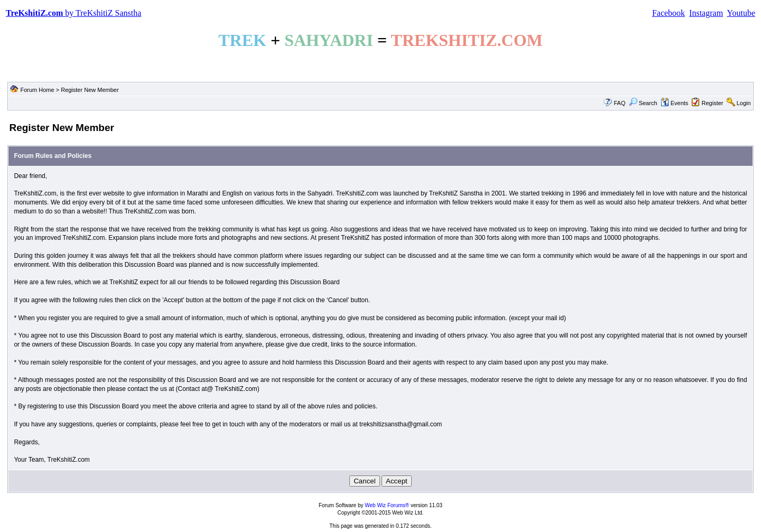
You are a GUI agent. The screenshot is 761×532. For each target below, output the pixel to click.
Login (744, 103)
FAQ (619, 103)
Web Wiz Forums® (387, 505)
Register (713, 103)
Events (675, 103)
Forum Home (37, 90)
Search (643, 103)
